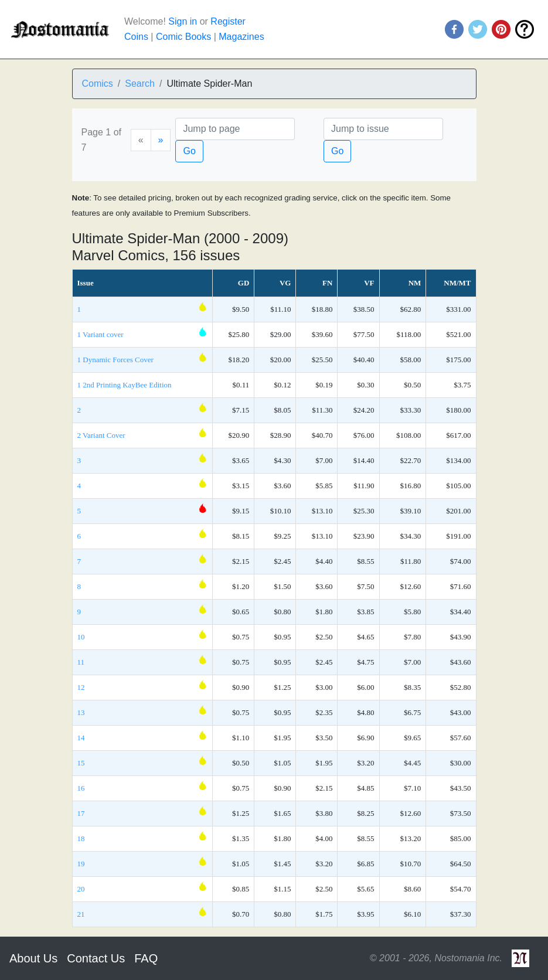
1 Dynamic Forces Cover (115, 360)
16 (81, 788)
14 (81, 738)
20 (81, 889)
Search (140, 84)
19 (81, 864)
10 (81, 637)
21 (81, 914)
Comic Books (183, 37)
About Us (33, 958)
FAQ (146, 958)
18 (81, 838)
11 (81, 662)
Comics (98, 84)
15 (81, 763)
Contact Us (96, 958)
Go (189, 151)
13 (81, 712)
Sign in (183, 21)
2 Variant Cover (101, 435)
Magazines (241, 37)
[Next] (161, 140)
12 (81, 687)
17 (81, 813)
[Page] (235, 129)
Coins (136, 37)
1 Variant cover (101, 334)
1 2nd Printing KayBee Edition (125, 385)
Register (228, 21)
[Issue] (383, 129)
